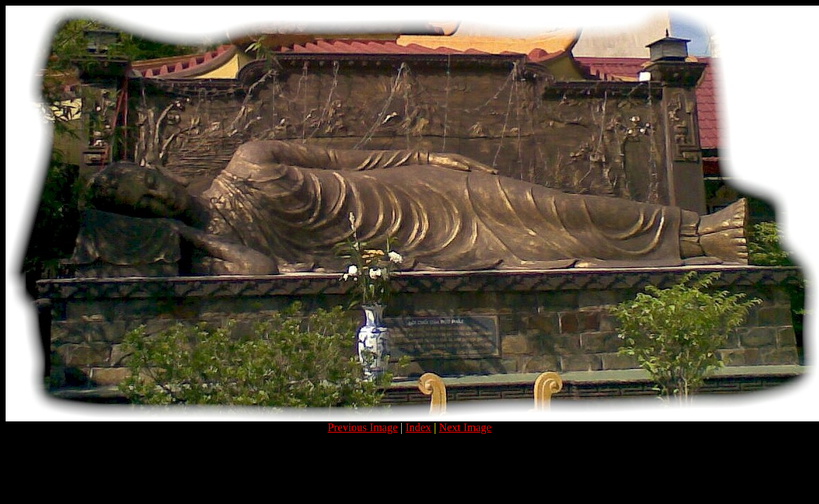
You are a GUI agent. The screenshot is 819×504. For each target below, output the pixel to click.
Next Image (465, 427)
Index (418, 427)
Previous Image (363, 427)
